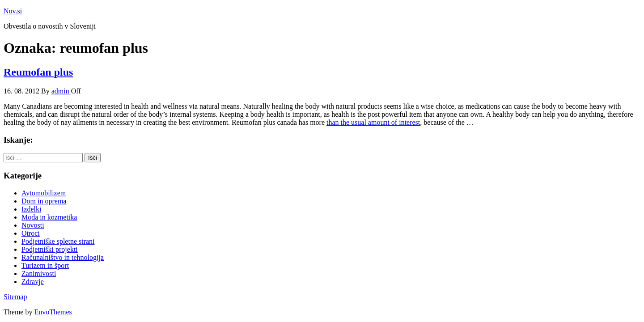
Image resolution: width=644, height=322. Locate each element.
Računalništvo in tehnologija (63, 257)
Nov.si (13, 11)
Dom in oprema (44, 201)
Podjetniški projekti (50, 249)
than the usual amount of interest (373, 122)
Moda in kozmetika (49, 217)
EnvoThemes (53, 312)
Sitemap (15, 297)
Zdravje (33, 282)
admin (61, 91)
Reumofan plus (38, 72)
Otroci (31, 233)
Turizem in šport (45, 265)
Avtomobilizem (44, 193)
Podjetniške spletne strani (58, 241)
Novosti (33, 225)
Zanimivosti (39, 273)
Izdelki (31, 209)
